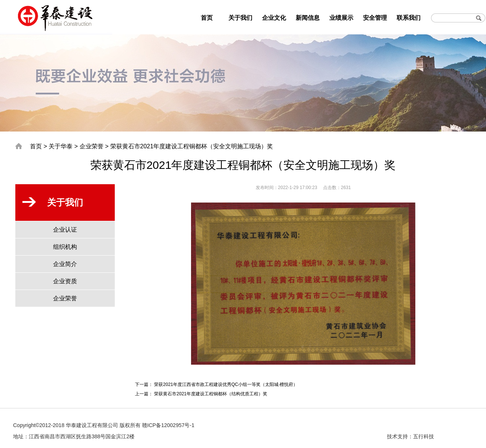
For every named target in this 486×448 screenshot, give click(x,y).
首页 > (39, 146)
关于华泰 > (63, 146)
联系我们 (409, 18)
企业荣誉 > (94, 146)
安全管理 (375, 18)
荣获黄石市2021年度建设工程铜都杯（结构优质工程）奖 (211, 394)
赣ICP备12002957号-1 (168, 425)
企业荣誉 (65, 298)
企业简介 (65, 264)
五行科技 (424, 436)
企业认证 (65, 230)
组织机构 (65, 247)
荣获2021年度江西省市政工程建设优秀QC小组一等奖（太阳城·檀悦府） (226, 384)
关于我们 (240, 18)
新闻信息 (308, 18)
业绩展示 (341, 18)
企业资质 (65, 281)
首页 (207, 18)
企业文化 (274, 18)
